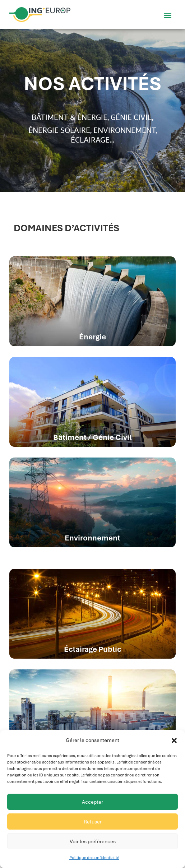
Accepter (92, 802)
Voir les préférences (93, 841)
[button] (174, 741)
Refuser (93, 822)
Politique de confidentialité (94, 858)
